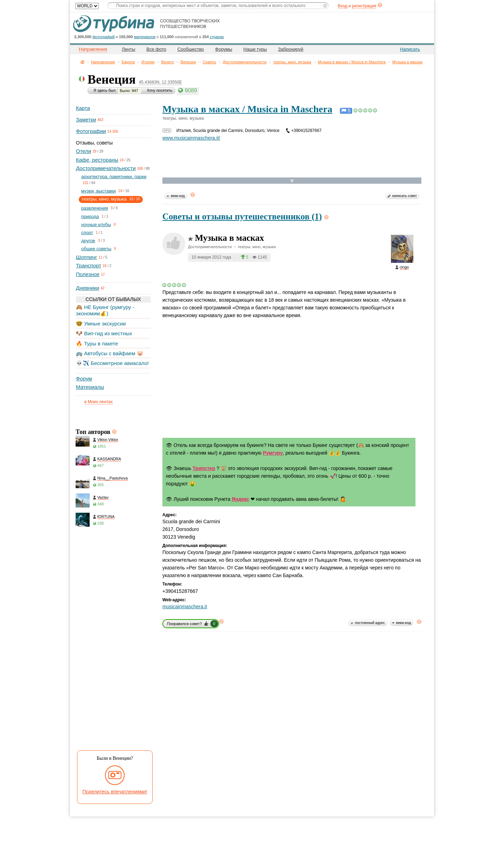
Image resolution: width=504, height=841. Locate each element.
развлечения (95, 208)
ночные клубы (96, 225)
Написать (410, 49)
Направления (103, 62)
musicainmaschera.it (185, 607)
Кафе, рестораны (97, 160)
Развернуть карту (292, 181)
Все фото (156, 49)
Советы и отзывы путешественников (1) (242, 216)
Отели (83, 151)
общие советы (96, 249)
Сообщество (191, 49)
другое (88, 241)
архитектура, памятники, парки (114, 177)
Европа (128, 62)
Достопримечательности (244, 62)
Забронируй (290, 49)
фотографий (104, 37)
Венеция (188, 62)
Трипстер (204, 468)
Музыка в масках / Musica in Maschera (352, 62)
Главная (82, 62)
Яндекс (240, 499)
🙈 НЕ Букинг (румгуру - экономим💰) (105, 310)
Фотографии (91, 131)
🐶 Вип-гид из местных (104, 333)
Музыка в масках (408, 62)
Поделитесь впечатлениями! (115, 792)
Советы (209, 62)
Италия (148, 62)
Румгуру (273, 453)
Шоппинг (86, 257)
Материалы (90, 387)
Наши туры (255, 49)
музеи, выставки (99, 191)
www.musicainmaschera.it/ (191, 138)
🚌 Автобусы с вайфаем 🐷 (110, 353)
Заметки (86, 120)
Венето (168, 62)
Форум (84, 379)
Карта (83, 108)
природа (90, 216)
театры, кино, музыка (292, 62)
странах (217, 37)
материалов (145, 37)
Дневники (87, 288)
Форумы (224, 49)
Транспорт (89, 265)
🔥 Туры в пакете (97, 344)
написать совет (404, 196)
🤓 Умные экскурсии (101, 324)
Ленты (128, 49)
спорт (87, 233)
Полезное (88, 274)
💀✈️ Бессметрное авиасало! (112, 363)
